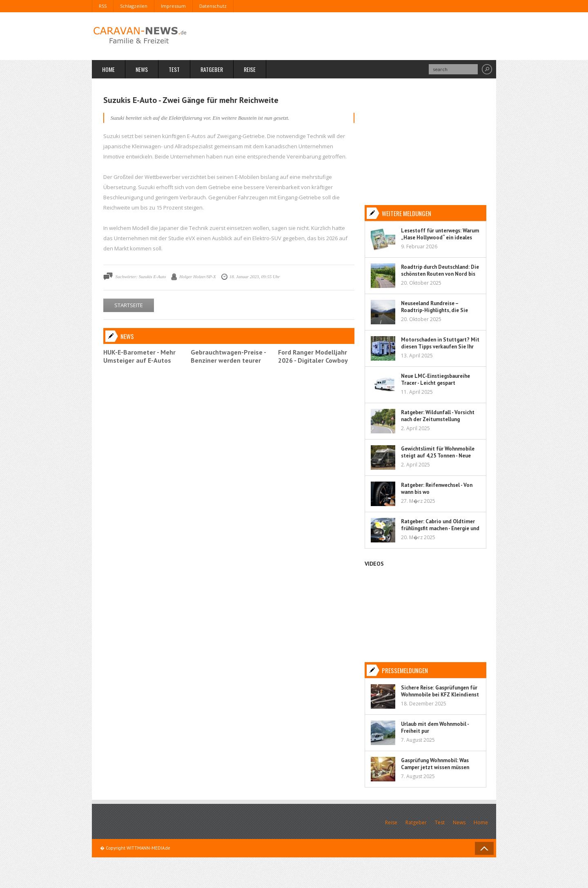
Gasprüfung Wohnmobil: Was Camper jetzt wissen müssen (435, 764)
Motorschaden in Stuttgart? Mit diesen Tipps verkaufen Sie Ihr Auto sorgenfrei (440, 347)
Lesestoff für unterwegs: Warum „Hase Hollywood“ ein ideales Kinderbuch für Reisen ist (440, 238)
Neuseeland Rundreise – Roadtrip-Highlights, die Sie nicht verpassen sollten (434, 310)
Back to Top (484, 848)
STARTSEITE (129, 305)
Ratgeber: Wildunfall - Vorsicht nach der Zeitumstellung (438, 416)
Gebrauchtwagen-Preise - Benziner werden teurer (228, 356)
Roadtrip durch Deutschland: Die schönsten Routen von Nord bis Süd (440, 274)
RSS (103, 6)
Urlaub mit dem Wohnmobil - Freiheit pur (435, 727)
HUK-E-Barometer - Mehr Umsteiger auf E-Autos (139, 356)
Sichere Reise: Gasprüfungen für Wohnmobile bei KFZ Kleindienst (440, 691)
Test (174, 69)
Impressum (173, 6)
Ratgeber (212, 69)
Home (108, 69)
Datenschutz (213, 6)
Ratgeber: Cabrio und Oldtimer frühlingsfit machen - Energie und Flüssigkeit (440, 528)
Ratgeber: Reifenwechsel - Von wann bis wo (437, 489)
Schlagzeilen (134, 6)
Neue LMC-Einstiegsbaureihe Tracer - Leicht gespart (435, 379)
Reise (250, 69)
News (142, 69)
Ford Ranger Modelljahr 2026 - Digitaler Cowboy (313, 356)
